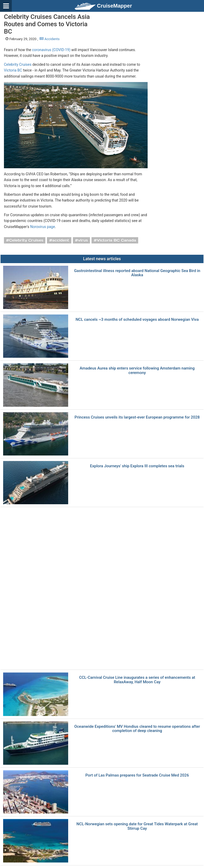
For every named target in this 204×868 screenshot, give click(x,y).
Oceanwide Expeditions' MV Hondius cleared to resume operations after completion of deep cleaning (137, 729)
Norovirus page (43, 227)
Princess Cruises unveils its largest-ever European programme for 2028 (137, 417)
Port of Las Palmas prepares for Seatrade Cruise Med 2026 (137, 775)
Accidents (50, 39)
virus (83, 240)
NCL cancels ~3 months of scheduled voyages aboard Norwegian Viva (137, 320)
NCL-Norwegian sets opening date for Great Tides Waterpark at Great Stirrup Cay (137, 826)
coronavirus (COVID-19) (51, 50)
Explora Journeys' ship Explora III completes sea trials (137, 466)
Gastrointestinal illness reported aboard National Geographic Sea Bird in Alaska (137, 273)
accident (61, 240)
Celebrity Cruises (18, 64)
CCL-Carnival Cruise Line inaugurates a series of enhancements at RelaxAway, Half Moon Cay (137, 680)
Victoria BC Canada (116, 240)
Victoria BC (13, 70)
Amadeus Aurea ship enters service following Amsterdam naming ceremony (137, 370)
